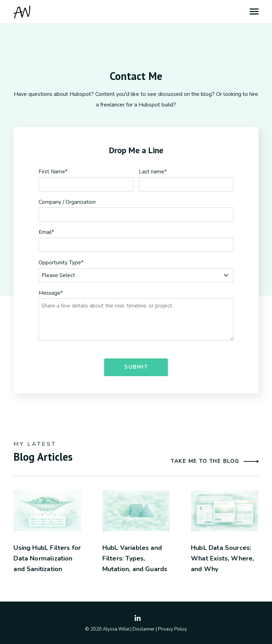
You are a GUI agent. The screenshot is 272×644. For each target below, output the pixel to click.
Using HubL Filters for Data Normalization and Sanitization (47, 558)
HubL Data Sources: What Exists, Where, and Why (222, 558)
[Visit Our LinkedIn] (138, 619)
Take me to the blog (215, 461)
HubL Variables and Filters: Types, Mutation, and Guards (135, 558)
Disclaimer (144, 629)
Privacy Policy (172, 629)
